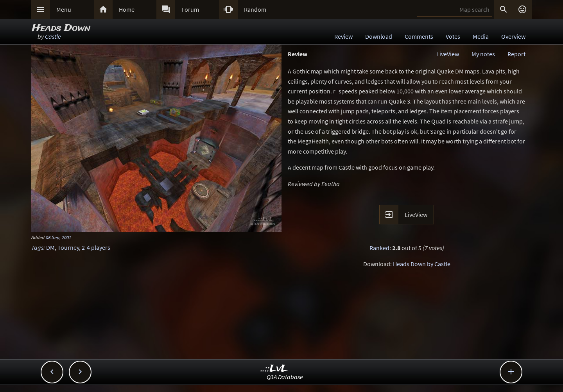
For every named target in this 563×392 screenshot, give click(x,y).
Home (127, 9)
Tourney (68, 247)
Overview (513, 36)
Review (343, 36)
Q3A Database (285, 377)
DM (50, 247)
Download (379, 36)
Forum (190, 9)
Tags (37, 247)
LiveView (448, 54)
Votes (453, 36)
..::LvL (274, 369)
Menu (64, 9)
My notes (483, 54)
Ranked (379, 248)
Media (481, 36)
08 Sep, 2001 (58, 237)
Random (255, 9)
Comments (419, 36)
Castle (53, 36)
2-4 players (96, 247)
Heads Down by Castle (422, 264)
